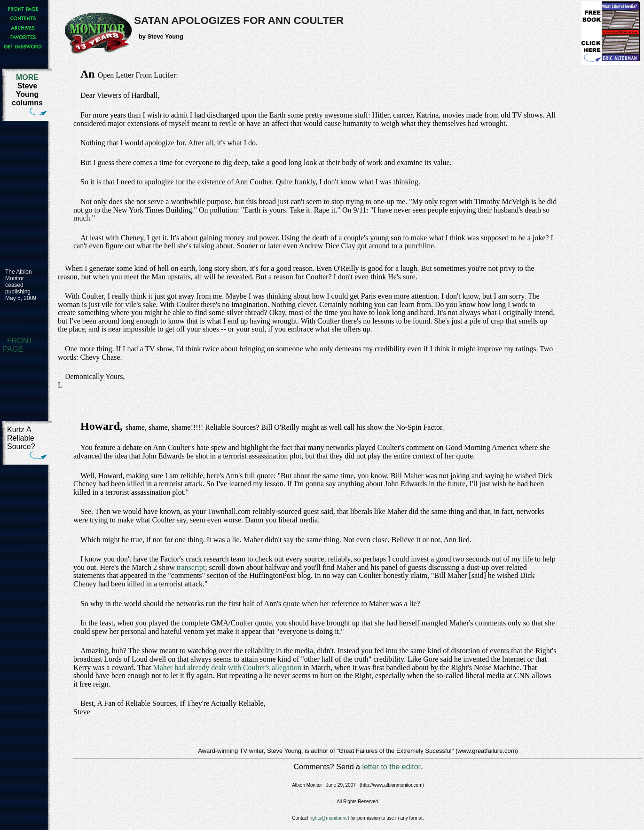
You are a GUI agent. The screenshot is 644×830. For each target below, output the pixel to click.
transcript (191, 567)
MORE (27, 77)
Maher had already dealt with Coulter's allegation (227, 668)
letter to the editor (391, 767)
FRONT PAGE (18, 345)
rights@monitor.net (330, 818)
